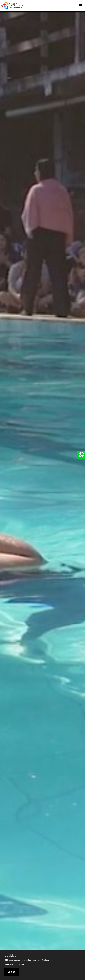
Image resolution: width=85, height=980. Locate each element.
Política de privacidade (14, 964)
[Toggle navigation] (81, 5)
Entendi (12, 972)
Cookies (10, 956)
